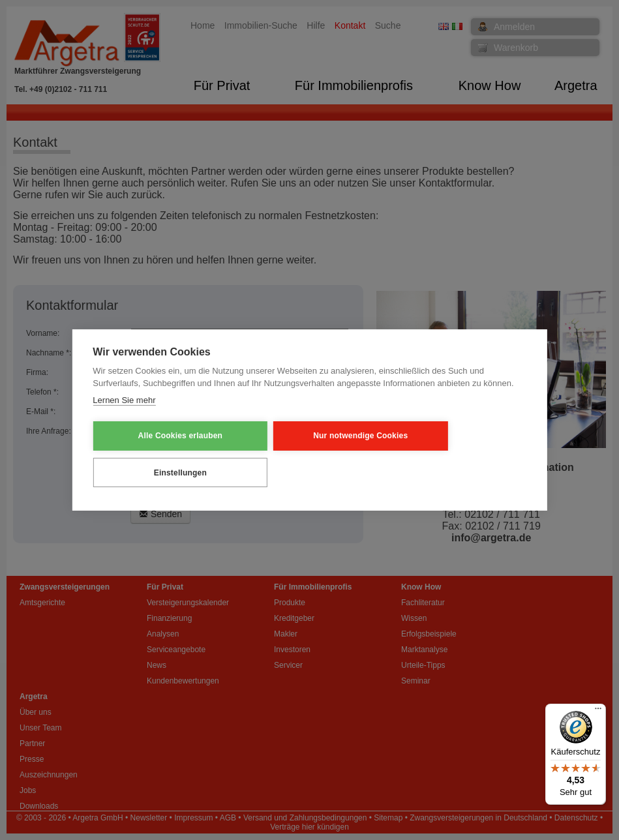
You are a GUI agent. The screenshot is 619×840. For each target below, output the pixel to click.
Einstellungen (426, 454)
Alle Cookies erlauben (157, 454)
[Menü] (598, 712)
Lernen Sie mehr (124, 419)
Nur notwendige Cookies (291, 454)
